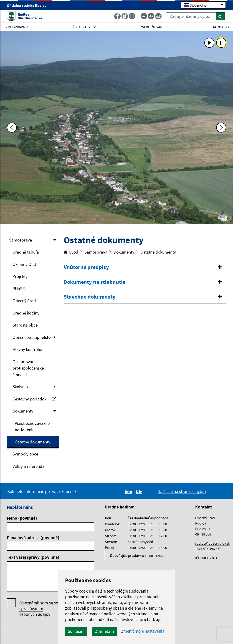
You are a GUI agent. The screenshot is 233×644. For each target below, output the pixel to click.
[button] (145, 267)
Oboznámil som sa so (39, 609)
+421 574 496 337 (208, 549)
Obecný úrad (24, 301)
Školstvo (20, 387)
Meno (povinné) (22, 518)
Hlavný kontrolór (28, 349)
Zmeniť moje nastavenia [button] (143, 631)
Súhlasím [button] (76, 631)
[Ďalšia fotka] (221, 128)
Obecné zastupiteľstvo (33, 337)
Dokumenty (23, 411)
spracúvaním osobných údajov (35, 611)
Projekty (20, 276)
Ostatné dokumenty (33, 442)
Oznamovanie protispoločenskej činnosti (29, 368)
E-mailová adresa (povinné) (33, 538)
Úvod (71, 252)
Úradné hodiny (26, 313)
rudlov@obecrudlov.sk (213, 543)
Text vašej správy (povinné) (33, 557)
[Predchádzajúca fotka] (12, 128)
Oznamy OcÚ (24, 264)
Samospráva (21, 240)
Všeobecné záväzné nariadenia (32, 426)
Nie (140, 492)
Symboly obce (25, 454)
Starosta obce (25, 325)
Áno (129, 492)
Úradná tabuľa (26, 252)
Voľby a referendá (29, 466)
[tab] (145, 267)
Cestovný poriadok (34, 399)
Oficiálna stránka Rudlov (29, 5)
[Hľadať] (220, 16)
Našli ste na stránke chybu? (182, 491)
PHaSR (19, 289)
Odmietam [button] (104, 631)
